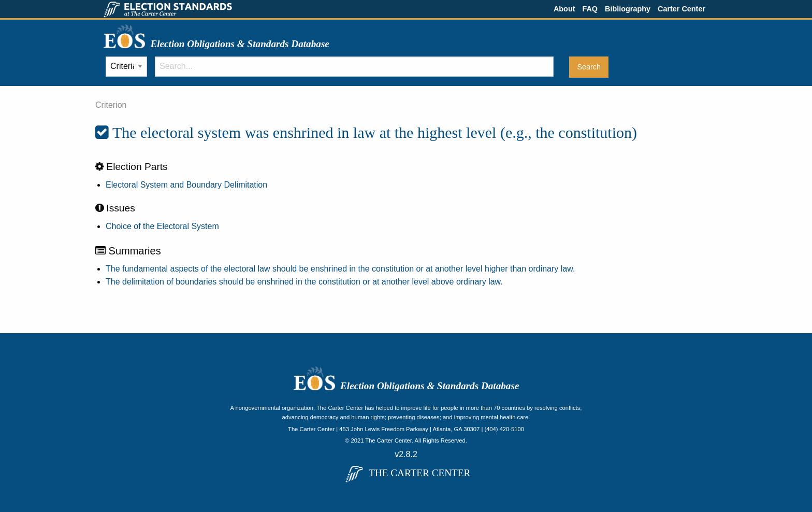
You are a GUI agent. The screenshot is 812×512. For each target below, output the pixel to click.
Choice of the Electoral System (162, 226)
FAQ (590, 9)
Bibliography (628, 9)
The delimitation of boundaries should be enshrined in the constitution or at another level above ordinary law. (304, 282)
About (564, 9)
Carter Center (682, 9)
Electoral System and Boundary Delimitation (186, 185)
